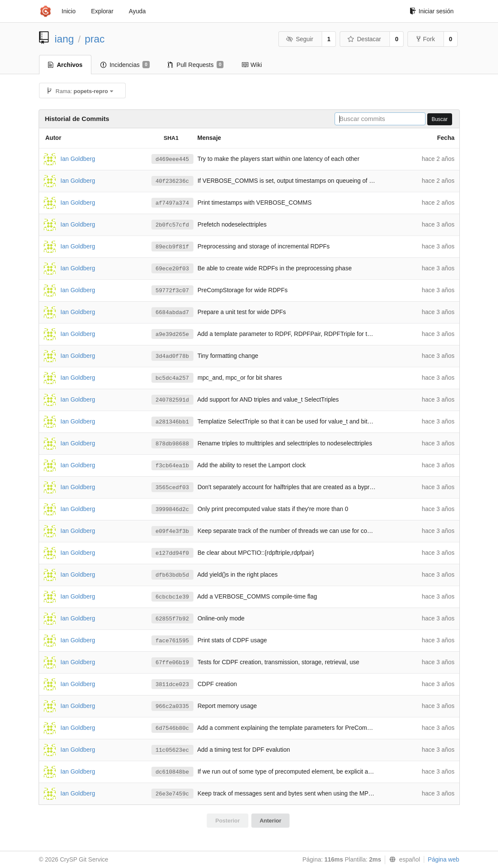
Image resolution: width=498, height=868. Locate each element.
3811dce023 (172, 685)
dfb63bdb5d (172, 575)
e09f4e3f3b (172, 531)
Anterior (270, 821)
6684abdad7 (172, 313)
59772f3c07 (172, 291)
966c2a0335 (172, 706)
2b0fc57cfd (172, 225)
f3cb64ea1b (172, 466)
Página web (443, 859)
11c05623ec (172, 750)
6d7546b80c (172, 728)
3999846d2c (172, 510)
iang (64, 39)
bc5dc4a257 (172, 378)
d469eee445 (172, 159)
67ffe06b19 (172, 663)
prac (95, 39)
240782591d (172, 400)
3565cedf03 (172, 488)
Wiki (252, 65)
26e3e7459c (172, 794)
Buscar (439, 119)
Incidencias (125, 65)
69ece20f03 (172, 269)
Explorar (102, 11)
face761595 (172, 641)
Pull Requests (196, 65)
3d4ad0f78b (172, 356)
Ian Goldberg (78, 158)
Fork (426, 39)
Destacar (364, 39)
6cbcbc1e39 (172, 597)
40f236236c (172, 181)
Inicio (69, 11)
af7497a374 (172, 203)
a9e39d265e (172, 334)
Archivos (65, 65)
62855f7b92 (172, 619)
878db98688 (172, 444)
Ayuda (137, 11)
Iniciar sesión (432, 11)
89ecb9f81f (172, 247)
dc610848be (172, 772)
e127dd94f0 (172, 553)
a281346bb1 (172, 422)
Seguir (300, 39)
